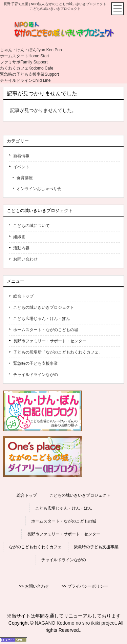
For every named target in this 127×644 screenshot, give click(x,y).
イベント (21, 167)
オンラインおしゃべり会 (39, 189)
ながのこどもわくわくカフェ (35, 547)
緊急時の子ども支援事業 (36, 363)
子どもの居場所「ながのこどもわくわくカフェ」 (58, 352)
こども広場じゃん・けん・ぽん (42, 319)
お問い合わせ (25, 259)
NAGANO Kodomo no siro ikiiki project (75, 623)
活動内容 (21, 248)
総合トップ (23, 296)
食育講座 (25, 178)
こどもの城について (31, 226)
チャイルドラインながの (36, 375)
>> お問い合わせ (34, 586)
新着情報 (21, 156)
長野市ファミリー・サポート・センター (50, 341)
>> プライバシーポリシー (85, 586)
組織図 (19, 237)
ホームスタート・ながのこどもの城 (46, 330)
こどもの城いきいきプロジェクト (44, 307)
